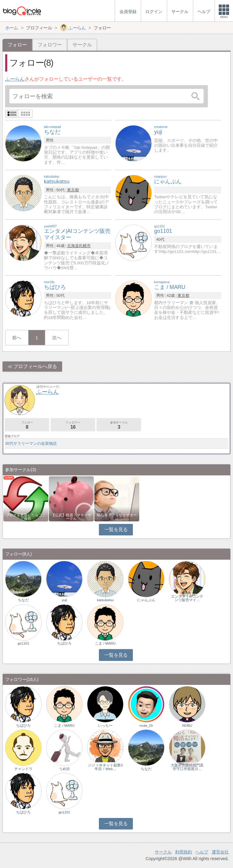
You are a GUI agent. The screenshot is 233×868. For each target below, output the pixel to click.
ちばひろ (64, 643)
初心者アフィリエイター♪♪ (117, 517)
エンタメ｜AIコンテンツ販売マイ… (187, 598)
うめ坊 (64, 769)
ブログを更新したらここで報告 (26, 517)
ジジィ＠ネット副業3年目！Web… (105, 767)
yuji (64, 600)
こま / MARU (105, 643)
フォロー (27, 425)
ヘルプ (202, 852)
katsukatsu (105, 600)
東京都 (73, 190)
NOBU (187, 726)
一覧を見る (116, 530)
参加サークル (119, 425)
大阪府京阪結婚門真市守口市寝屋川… (187, 767)
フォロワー (50, 45)
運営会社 (220, 852)
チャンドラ (23, 769)
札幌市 (85, 246)
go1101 (23, 643)
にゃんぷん (146, 600)
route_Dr (146, 726)
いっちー (105, 726)
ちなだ (23, 600)
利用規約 (184, 852)
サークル (82, 45)
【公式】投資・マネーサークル (71, 517)
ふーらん (15, 79)
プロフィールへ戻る (35, 366)
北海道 (73, 246)
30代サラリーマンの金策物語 (31, 443)
